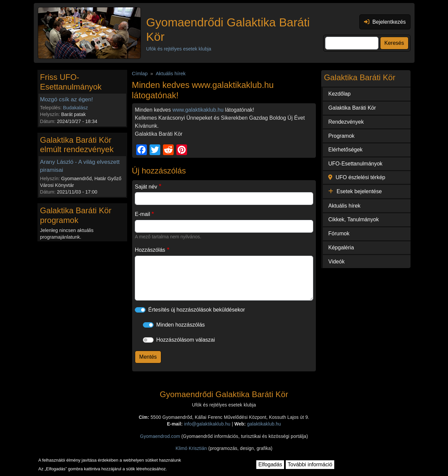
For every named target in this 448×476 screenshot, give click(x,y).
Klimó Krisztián (191, 448)
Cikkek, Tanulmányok (353, 219)
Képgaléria (341, 248)
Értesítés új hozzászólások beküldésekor (197, 310)
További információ (310, 464)
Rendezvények (346, 122)
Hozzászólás (150, 250)
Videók (336, 262)
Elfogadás (270, 464)
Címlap (140, 74)
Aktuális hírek (170, 74)
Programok (341, 136)
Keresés (394, 43)
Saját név (146, 187)
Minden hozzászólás (181, 325)
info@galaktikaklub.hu (207, 424)
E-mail (142, 214)
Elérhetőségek (345, 150)
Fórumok (339, 233)
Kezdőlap (339, 94)
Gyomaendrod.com (160, 436)
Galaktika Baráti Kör (352, 108)
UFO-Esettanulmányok (355, 164)
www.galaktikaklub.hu (198, 110)
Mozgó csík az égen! (67, 99)
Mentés (148, 357)
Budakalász (75, 108)
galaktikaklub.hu (264, 424)
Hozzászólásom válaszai (186, 340)
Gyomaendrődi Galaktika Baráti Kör (228, 29)
